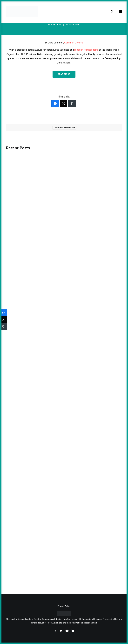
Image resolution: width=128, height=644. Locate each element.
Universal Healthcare (64, 128)
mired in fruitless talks (86, 50)
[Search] (111, 12)
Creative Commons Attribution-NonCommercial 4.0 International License (68, 619)
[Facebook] (55, 104)
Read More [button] (64, 74)
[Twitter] (64, 104)
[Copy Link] (72, 104)
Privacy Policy (64, 606)
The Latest (75, 25)
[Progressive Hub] (22, 12)
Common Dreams (74, 43)
